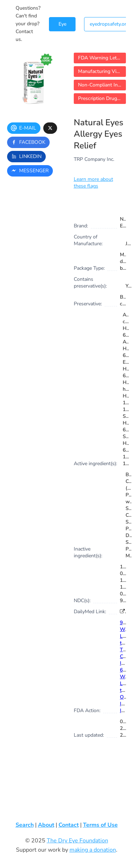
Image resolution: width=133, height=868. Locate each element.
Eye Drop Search (62, 26)
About (46, 825)
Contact (69, 825)
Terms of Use (100, 825)
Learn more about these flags (93, 183)
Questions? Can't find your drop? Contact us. (28, 24)
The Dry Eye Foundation (77, 841)
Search (25, 825)
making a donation (93, 850)
